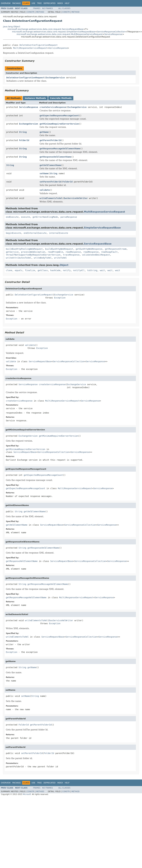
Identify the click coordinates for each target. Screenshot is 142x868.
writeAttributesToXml (19, 258)
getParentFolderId (50, 140)
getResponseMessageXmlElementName (60, 149)
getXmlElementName (50, 165)
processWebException (33, 252)
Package (16, 3)
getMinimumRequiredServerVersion (59, 124)
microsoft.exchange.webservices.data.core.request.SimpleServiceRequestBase (54, 32)
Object (64, 265)
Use (33, 3)
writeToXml (60, 258)
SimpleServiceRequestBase (102, 228)
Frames (37, 8)
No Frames (48, 8)
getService (12, 252)
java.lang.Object (12, 27)
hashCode (55, 270)
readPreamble (55, 252)
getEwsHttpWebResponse (89, 249)
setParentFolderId (50, 182)
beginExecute (13, 233)
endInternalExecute (35, 233)
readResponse (73, 252)
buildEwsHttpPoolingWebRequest (24, 249)
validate (45, 190)
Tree (39, 3)
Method (40, 12)
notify (67, 270)
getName (44, 132)
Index (60, 3)
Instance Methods (35, 98)
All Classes (64, 8)
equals (19, 270)
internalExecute (59, 233)
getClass (43, 270)
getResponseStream (116, 249)
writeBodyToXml (43, 258)
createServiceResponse (53, 107)
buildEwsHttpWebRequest (59, 249)
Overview (6, 3)
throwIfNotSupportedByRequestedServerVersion (33, 255)
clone (9, 270)
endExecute (12, 217)
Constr (31, 12)
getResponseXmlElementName (55, 157)
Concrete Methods (61, 98)
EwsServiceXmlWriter (76, 198)
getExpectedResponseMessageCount (59, 116)
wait (102, 270)
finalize (30, 270)
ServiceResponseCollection (111, 32)
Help (67, 3)
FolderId (24, 140)
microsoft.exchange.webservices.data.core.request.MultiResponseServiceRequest (60, 34)
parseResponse (69, 217)
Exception (60, 298)
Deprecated (50, 3)
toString (92, 270)
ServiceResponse (113, 34)
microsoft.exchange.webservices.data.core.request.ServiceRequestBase (45, 29)
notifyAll (79, 270)
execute (26, 217)
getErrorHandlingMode (45, 217)
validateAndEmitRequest (96, 255)
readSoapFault (109, 252)
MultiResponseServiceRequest (30, 48)
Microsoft (27, 794)
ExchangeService (55, 78)
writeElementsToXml (51, 198)
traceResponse (71, 255)
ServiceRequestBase (98, 244)
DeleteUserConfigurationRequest (39, 45)
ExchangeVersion (28, 124)
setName (44, 173)
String (23, 132)
